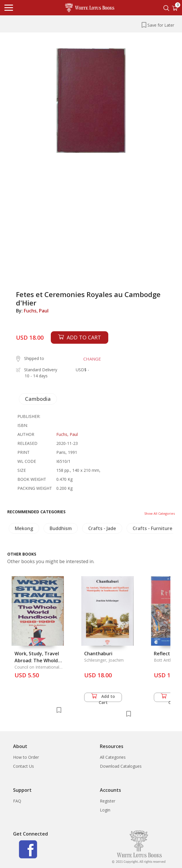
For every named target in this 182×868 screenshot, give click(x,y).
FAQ (17, 801)
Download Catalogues (121, 766)
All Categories (113, 757)
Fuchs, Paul (36, 311)
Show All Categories (160, 513)
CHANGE (92, 359)
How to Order (26, 757)
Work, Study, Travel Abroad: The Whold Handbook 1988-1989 (38, 660)
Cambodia (38, 399)
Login (105, 810)
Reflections (167, 654)
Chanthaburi (98, 654)
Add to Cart (103, 698)
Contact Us (24, 766)
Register (108, 801)
